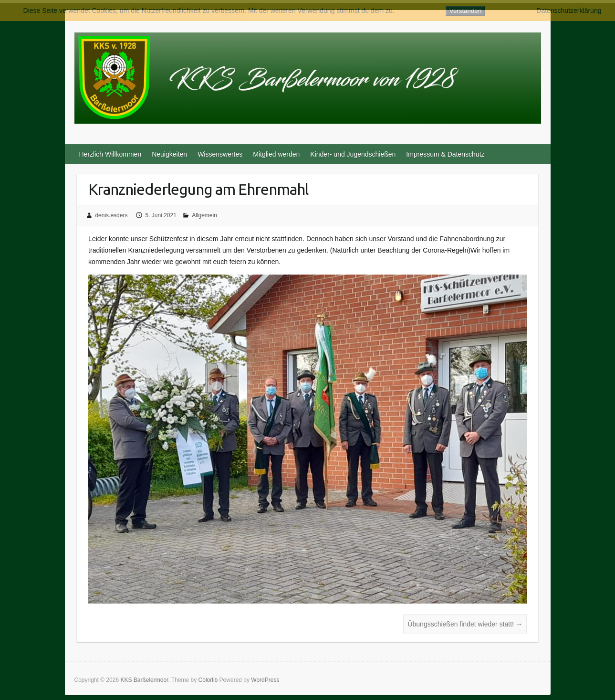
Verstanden (465, 11)
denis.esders (111, 215)
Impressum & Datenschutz (445, 154)
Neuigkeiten (169, 154)
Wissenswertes (220, 154)
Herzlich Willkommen (110, 154)
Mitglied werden (276, 154)
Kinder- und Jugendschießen (353, 154)
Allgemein (204, 215)
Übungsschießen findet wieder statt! (465, 624)
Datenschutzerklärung (569, 11)
